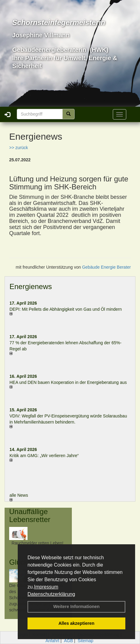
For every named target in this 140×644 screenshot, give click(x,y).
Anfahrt (52, 641)
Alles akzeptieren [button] (76, 623)
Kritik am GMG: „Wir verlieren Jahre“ (44, 456)
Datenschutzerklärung (51, 594)
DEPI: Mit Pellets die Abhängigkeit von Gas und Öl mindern (69, 309)
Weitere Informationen (76, 606)
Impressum (46, 587)
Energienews (31, 286)
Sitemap (85, 641)
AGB (68, 641)
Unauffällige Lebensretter (30, 515)
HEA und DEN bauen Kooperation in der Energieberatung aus (68, 382)
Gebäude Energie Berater (106, 267)
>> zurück (18, 148)
